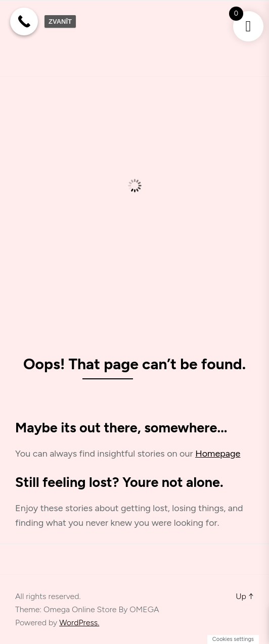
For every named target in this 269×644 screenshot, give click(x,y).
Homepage (218, 454)
